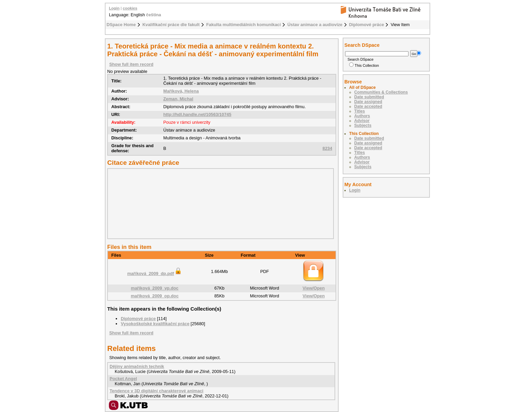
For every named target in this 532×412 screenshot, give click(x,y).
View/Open (314, 288)
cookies (130, 8)
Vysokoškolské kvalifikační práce (155, 324)
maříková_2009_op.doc (155, 296)
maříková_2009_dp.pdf (155, 273)
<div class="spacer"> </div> (219, 203)
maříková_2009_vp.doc (155, 288)
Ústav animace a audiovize (315, 25)
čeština (154, 15)
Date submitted (369, 97)
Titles (360, 111)
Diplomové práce (367, 25)
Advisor (362, 121)
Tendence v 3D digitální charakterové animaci (156, 391)
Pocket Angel (123, 379)
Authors (362, 116)
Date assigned (368, 102)
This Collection (364, 65)
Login (114, 8)
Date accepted (368, 106)
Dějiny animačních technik (137, 366)
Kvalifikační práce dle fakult (171, 25)
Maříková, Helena (181, 91)
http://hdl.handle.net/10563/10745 (197, 114)
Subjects (363, 125)
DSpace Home (121, 25)
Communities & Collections (381, 92)
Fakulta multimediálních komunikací (244, 25)
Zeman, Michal (178, 99)
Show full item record (131, 64)
